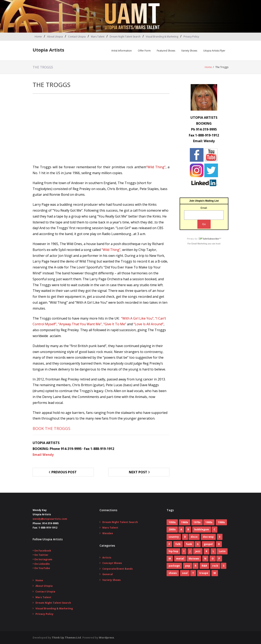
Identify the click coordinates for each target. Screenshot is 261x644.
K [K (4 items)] (207, 551)
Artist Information (122, 51)
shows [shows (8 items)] (173, 573)
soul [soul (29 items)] (185, 573)
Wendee (108, 533)
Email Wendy (43, 455)
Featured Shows (166, 51)
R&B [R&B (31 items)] (204, 566)
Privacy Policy (191, 37)
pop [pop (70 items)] (188, 566)
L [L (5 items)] (213, 551)
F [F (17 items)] (169, 544)
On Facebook (43, 551)
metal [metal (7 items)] (180, 559)
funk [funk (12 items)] (189, 544)
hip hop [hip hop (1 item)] (173, 551)
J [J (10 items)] (190, 551)
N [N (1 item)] (205, 559)
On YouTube (42, 568)
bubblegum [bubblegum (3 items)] (202, 529)
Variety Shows (189, 51)
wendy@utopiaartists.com (50, 519)
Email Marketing (199, 244)
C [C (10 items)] (215, 529)
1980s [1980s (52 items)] (209, 522)
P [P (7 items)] (219, 559)
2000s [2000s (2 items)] (172, 529)
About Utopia (55, 37)
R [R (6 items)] (196, 566)
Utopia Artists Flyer (214, 51)
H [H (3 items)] (219, 544)
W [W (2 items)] (215, 573)
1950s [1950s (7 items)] (172, 522)
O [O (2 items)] (213, 559)
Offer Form (144, 51)
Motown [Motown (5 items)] (194, 559)
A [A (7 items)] (181, 529)
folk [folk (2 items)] (178, 544)
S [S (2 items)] (224, 566)
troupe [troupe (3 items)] (204, 573)
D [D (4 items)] (185, 537)
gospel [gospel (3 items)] (208, 544)
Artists (107, 557)
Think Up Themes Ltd (66, 637)
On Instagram (43, 559)
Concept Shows (112, 563)
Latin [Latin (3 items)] (222, 551)
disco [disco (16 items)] (194, 537)
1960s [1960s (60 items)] (185, 522)
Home (38, 37)
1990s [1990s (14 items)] (221, 522)
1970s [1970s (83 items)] (197, 522)
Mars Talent (98, 37)
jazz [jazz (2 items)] (198, 551)
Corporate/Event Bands (118, 569)
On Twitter (41, 555)
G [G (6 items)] (198, 544)
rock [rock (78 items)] (215, 566)
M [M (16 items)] (170, 559)
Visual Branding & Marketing (162, 37)
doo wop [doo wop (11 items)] (208, 537)
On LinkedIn (42, 564)
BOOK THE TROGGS (51, 428)
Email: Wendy (204, 141)
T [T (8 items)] (193, 573)
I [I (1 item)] (184, 551)
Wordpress (106, 637)
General (108, 574)
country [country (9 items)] (174, 537)
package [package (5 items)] (174, 566)
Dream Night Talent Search (125, 37)
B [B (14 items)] (188, 529)
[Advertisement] (101, 131)
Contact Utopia (77, 37)
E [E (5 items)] (220, 537)
